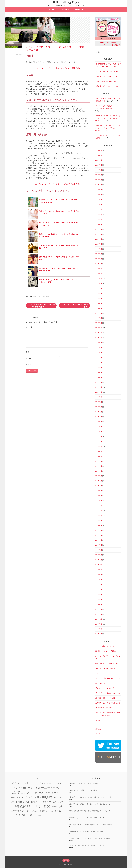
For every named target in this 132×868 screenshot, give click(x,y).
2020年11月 (99, 392)
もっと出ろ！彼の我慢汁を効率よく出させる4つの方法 (87, 845)
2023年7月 (99, 234)
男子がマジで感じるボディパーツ (106, 76)
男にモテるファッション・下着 (105, 688)
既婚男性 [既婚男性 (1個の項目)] (54, 807)
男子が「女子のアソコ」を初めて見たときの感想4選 (86, 832)
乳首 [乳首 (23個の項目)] (39, 797)
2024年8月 (99, 170)
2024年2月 (99, 200)
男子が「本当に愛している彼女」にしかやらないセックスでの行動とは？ (41, 306)
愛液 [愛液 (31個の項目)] (22, 806)
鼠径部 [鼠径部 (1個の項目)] (39, 815)
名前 (28, 352)
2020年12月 (99, 387)
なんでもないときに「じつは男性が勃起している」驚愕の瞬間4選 (91, 825)
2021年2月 (99, 377)
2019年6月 (99, 476)
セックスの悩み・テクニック (105, 646)
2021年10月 (99, 338)
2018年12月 (99, 505)
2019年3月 (99, 491)
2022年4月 (99, 308)
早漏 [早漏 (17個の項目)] (59, 806)
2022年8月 (99, 288)
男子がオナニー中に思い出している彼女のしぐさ (85, 790)
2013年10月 (99, 629)
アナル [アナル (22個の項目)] (55, 783)
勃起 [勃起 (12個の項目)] (58, 797)
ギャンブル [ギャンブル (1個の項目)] (24, 793)
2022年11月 (99, 274)
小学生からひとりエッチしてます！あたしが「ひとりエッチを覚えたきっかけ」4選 (108, 118)
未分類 (98, 720)
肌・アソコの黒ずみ (102, 683)
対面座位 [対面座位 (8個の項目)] (47, 802)
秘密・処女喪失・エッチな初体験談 (107, 663)
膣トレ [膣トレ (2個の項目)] (45, 811)
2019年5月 (99, 481)
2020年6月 (99, 417)
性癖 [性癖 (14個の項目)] (17, 806)
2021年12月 (99, 328)
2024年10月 (99, 160)
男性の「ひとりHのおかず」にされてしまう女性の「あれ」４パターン (92, 797)
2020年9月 (99, 402)
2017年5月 (99, 589)
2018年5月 (99, 540)
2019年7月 (99, 471)
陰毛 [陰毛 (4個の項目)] (56, 811)
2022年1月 (99, 323)
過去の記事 (65, 10)
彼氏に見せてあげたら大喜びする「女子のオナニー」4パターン (90, 811)
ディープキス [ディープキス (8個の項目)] (41, 793)
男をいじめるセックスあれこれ (105, 81)
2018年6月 (99, 535)
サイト (28, 364)
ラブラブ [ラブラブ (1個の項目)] (18, 798)
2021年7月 (99, 353)
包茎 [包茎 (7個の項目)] (13, 802)
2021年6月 (99, 357)
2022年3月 (99, 313)
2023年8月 (99, 229)
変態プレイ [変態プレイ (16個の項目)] (36, 802)
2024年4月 (99, 190)
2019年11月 (99, 451)
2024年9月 (99, 165)
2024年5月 (99, 185)
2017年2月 (99, 604)
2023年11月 (99, 214)
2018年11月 (99, 510)
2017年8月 (99, 580)
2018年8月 (99, 525)
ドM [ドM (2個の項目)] (49, 793)
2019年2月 (99, 496)
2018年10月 (99, 515)
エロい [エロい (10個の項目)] (24, 788)
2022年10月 (99, 279)
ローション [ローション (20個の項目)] (27, 797)
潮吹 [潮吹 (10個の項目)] (19, 811)
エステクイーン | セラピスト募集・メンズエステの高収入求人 (58, 68)
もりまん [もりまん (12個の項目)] (39, 783)
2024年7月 (99, 175)
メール (28, 358)
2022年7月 (99, 293)
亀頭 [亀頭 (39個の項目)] (45, 797)
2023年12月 (99, 209)
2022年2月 (99, 318)
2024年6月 (99, 180)
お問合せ (98, 729)
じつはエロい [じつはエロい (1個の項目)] (22, 783)
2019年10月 (99, 456)
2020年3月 (99, 432)
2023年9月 (99, 224)
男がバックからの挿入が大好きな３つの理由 (84, 783)
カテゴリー (52, 10)
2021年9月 (99, 343)
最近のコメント (80, 10)
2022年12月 (99, 269)
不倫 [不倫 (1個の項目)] (35, 798)
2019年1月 (99, 501)
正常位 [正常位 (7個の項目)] (14, 811)
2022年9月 (99, 284)
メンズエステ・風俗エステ (104, 708)
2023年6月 (99, 239)
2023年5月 (99, 244)
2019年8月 (99, 466)
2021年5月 (99, 362)
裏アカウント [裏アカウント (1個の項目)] (51, 811)
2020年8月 (99, 407)
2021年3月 (99, 372)
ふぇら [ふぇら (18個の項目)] (30, 783)
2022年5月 (99, 303)
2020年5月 (99, 422)
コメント (29, 327)
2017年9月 (99, 575)
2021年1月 (99, 382)
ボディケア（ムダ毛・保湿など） (106, 668)
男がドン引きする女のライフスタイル (108, 693)
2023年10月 (99, 219)
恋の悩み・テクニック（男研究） (42, 297)
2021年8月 (99, 348)
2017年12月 (99, 565)
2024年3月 (99, 195)
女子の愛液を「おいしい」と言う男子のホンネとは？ (87, 818)
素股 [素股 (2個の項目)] (42, 811)
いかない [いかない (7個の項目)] (15, 783)
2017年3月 (99, 599)
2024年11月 (99, 155)
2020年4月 (99, 427)
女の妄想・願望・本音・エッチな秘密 (108, 703)
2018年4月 (99, 545)
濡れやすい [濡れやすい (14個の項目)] (28, 811)
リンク (98, 734)
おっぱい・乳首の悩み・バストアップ (108, 678)
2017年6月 (99, 584)
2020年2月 (99, 436)
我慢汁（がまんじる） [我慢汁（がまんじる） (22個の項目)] (39, 806)
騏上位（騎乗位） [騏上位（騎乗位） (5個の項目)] (30, 815)
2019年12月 (99, 446)
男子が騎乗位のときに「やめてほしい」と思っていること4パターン (91, 804)
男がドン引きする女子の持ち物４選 (107, 71)
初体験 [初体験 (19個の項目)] (52, 797)
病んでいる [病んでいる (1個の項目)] (37, 811)
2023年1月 (99, 264)
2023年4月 (99, 249)
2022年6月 (99, 298)
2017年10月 (99, 570)
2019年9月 (99, 461)
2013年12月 (99, 619)
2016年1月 (99, 614)
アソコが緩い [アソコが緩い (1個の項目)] (47, 783)
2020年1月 (99, 441)
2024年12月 (99, 150)
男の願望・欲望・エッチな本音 (105, 698)
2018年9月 (99, 520)
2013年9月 (99, 634)
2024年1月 (99, 205)
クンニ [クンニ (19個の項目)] (31, 792)
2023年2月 (99, 259)
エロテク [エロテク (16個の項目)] (33, 788)
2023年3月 (99, 254)
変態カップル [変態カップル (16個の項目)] (22, 802)
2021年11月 (99, 333)
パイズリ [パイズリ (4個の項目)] (53, 793)
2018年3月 (99, 550)
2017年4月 (99, 594)
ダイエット (99, 673)
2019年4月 (99, 486)
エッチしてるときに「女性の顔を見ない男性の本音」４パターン (90, 838)
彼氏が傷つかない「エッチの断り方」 (108, 86)
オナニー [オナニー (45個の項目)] (44, 788)
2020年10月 (99, 397)
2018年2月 (99, 555)
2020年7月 (99, 412)
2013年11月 (99, 624)
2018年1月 (99, 560)
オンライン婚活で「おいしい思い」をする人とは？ (75, 306)
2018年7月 (99, 530)
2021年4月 (99, 367)
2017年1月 (99, 609)
